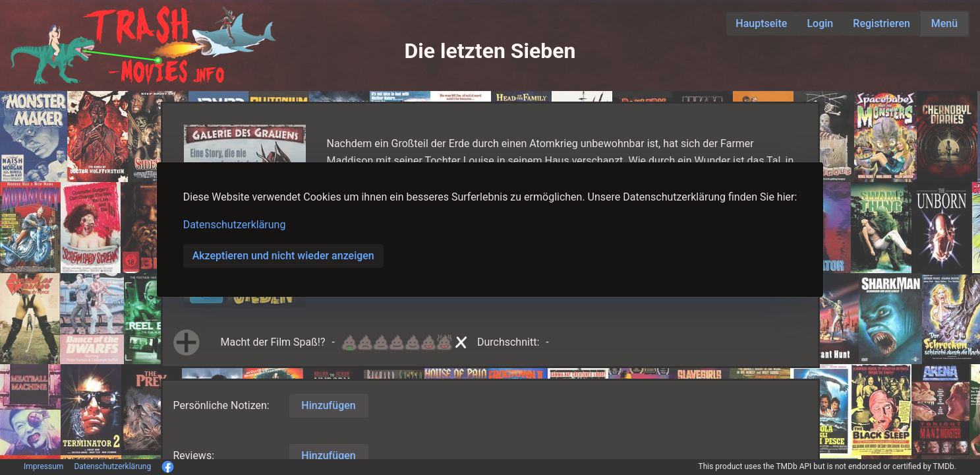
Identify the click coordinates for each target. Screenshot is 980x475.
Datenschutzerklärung (235, 225)
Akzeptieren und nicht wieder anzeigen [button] (283, 256)
